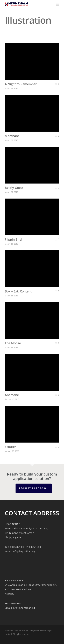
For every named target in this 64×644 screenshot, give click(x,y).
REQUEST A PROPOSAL (34, 488)
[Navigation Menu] (58, 4)
